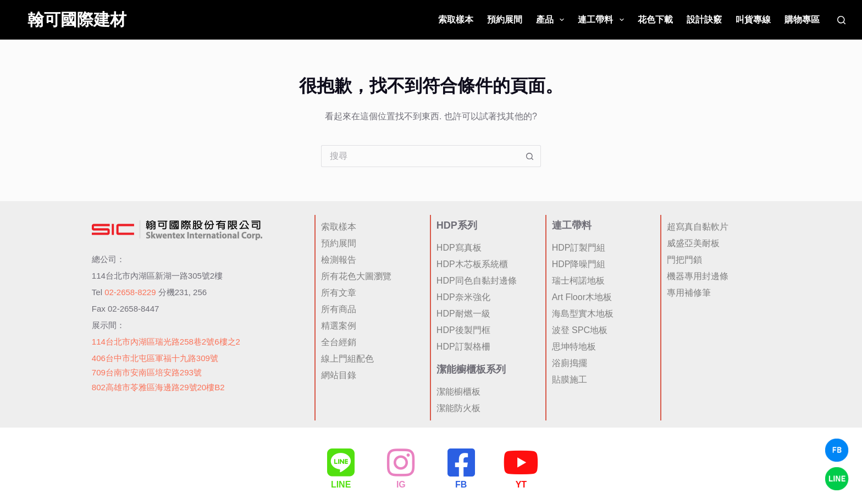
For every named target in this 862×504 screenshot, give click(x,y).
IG (401, 485)
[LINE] (341, 462)
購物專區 (802, 20)
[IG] (401, 462)
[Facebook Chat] (837, 450)
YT (521, 485)
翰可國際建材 (77, 20)
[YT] (521, 462)
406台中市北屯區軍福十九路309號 (155, 357)
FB (461, 485)
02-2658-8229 (130, 291)
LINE (341, 485)
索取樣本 (456, 20)
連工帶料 (603, 20)
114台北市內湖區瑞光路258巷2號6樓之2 (166, 340)
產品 (552, 20)
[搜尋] (841, 20)
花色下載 (655, 20)
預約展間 (505, 20)
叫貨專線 (753, 20)
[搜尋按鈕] (530, 156)
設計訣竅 (704, 20)
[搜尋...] (420, 156)
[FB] (461, 462)
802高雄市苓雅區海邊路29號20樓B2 (158, 386)
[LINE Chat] (837, 479)
